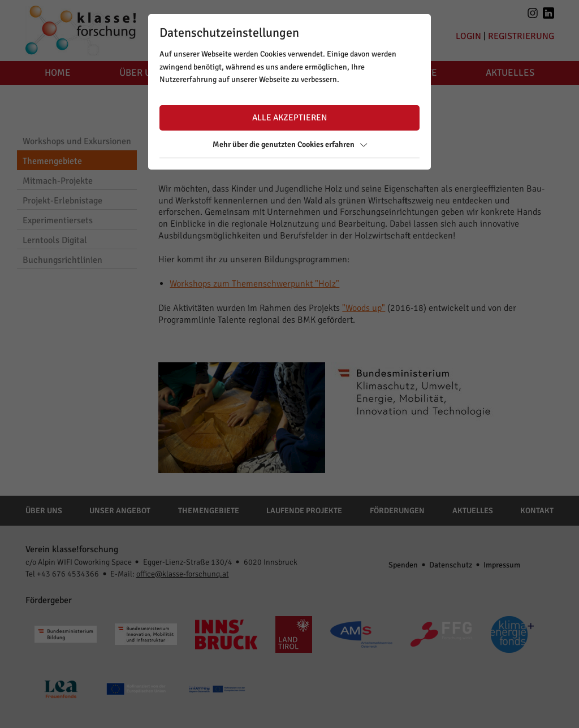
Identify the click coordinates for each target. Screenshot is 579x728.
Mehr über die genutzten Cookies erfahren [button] (290, 144)
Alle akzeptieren (289, 118)
